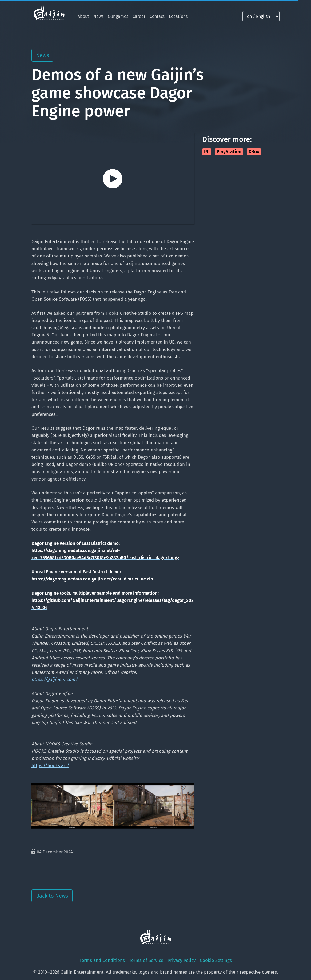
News (98, 16)
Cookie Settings (216, 960)
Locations (178, 16)
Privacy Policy (182, 960)
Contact (157, 16)
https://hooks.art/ (50, 766)
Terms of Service (146, 960)
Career (139, 16)
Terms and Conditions (102, 960)
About (83, 16)
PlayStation (229, 152)
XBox (254, 152)
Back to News (52, 896)
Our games (118, 16)
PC (207, 152)
